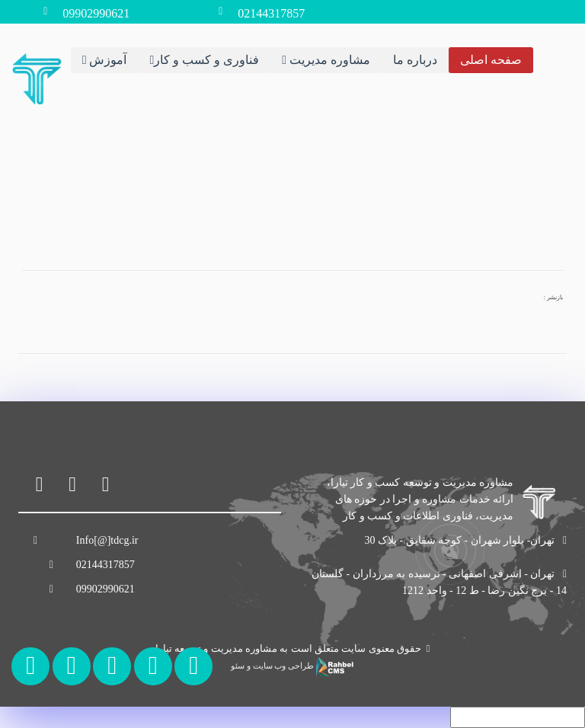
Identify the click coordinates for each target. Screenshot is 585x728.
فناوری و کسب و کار (204, 60)
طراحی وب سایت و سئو (292, 666)
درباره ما (415, 60)
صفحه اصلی (491, 60)
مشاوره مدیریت (326, 60)
